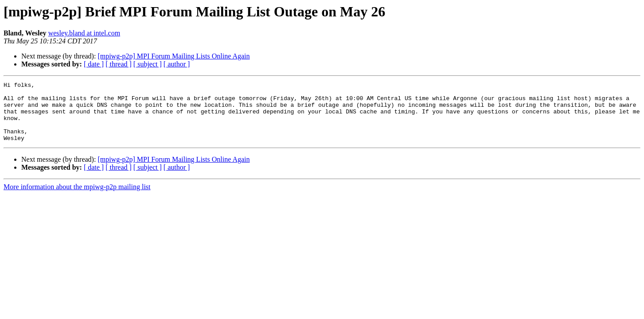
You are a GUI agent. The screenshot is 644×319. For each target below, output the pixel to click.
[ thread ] (119, 64)
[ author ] (177, 64)
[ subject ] (148, 64)
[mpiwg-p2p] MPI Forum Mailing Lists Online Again (174, 56)
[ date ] (94, 64)
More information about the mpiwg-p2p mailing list (77, 199)
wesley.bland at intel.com (84, 33)
